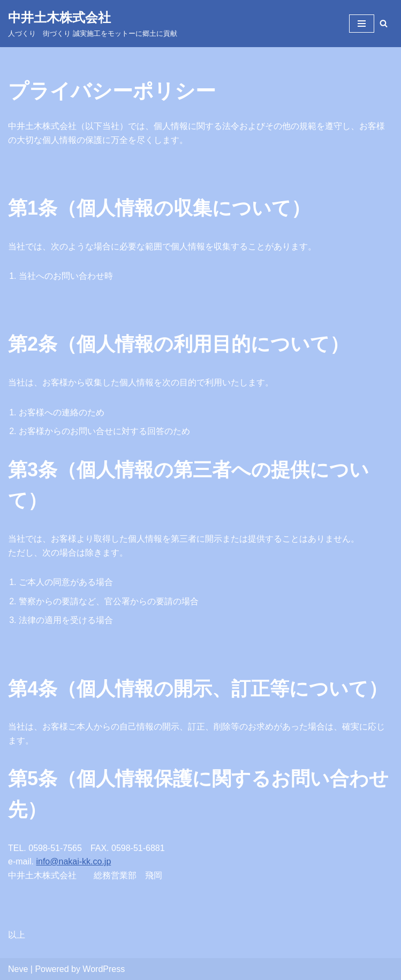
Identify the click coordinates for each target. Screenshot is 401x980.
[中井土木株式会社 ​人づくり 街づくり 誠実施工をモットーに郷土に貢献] (93, 24)
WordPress (104, 969)
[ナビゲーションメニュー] (362, 24)
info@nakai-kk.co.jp (73, 861)
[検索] (384, 23)
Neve (18, 969)
